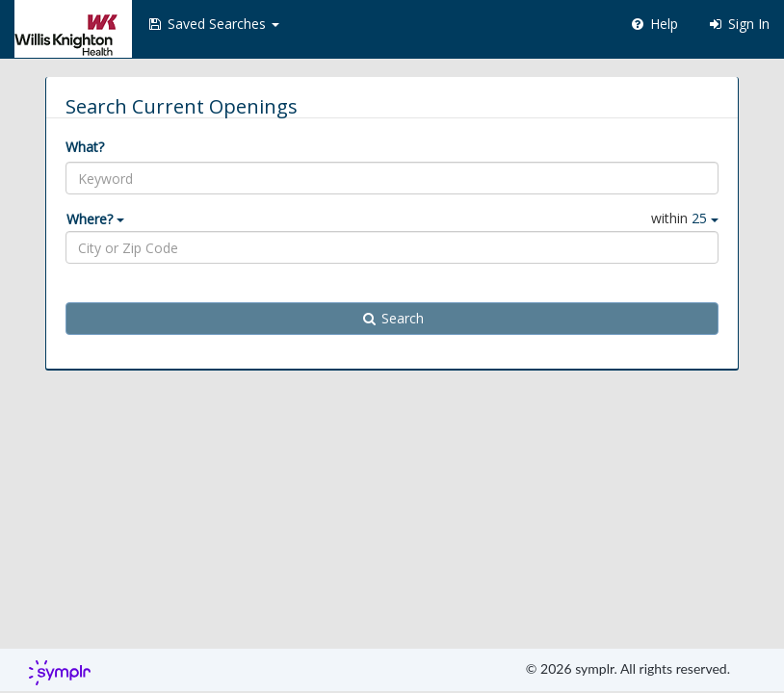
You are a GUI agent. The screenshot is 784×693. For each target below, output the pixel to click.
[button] (213, 24)
